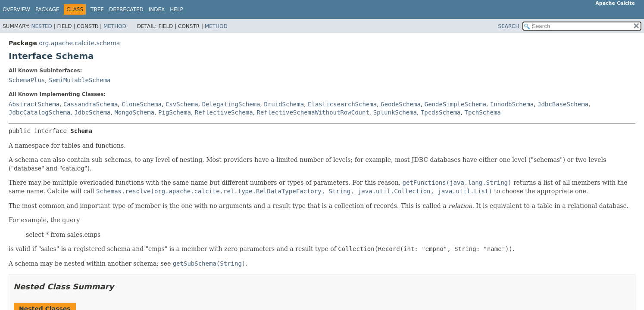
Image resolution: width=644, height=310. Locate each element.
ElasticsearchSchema (342, 104)
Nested (41, 26)
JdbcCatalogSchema (39, 112)
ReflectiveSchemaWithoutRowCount (313, 112)
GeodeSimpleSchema (455, 104)
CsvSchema (182, 104)
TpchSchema (482, 112)
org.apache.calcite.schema (79, 43)
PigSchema (175, 112)
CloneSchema (142, 104)
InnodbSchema (512, 104)
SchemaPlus (27, 80)
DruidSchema (284, 104)
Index (157, 9)
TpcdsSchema (441, 112)
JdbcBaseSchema (563, 104)
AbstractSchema (34, 104)
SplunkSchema (395, 112)
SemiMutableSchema (80, 80)
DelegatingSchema (231, 104)
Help (177, 9)
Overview (16, 9)
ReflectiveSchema (224, 112)
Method (115, 26)
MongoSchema (134, 112)
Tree (97, 9)
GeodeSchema (401, 104)
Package (47, 9)
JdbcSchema (92, 112)
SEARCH (509, 26)
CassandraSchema (91, 104)
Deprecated (126, 9)
